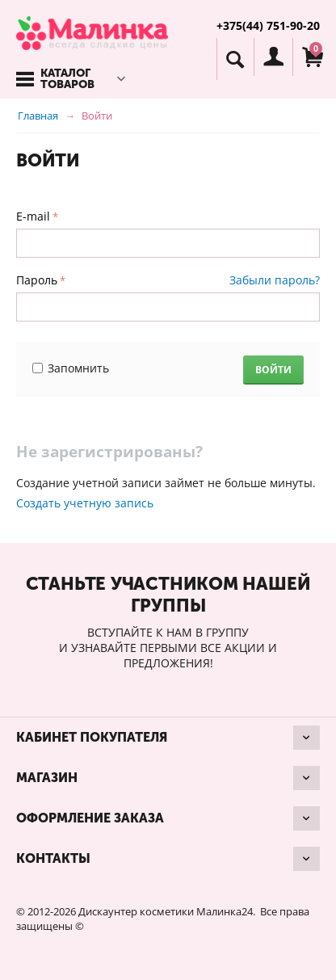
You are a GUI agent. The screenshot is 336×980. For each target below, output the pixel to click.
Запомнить (71, 368)
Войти (273, 370)
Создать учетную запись (85, 503)
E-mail (33, 216)
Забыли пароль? (275, 280)
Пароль (37, 280)
